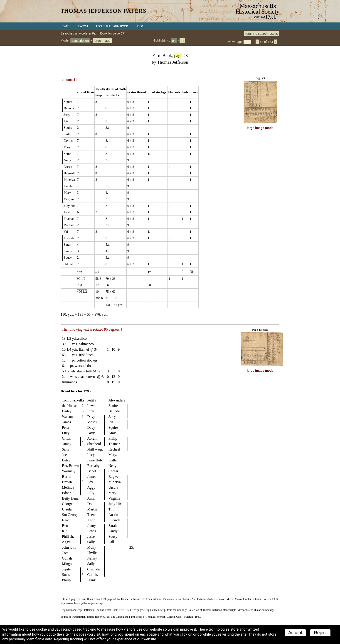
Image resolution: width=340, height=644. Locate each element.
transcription (80, 40)
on (174, 40)
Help (139, 26)
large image (102, 40)
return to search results (262, 33)
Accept (295, 633)
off (182, 40)
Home (65, 26)
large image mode (260, 128)
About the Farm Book (112, 26)
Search (82, 26)
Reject (320, 633)
